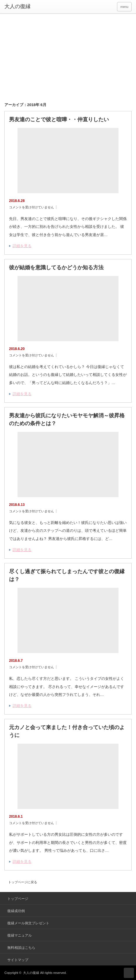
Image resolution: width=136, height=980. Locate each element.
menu (124, 7)
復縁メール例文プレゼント (28, 923)
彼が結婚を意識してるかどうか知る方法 (56, 268)
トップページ (18, 899)
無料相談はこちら (21, 948)
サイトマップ (18, 960)
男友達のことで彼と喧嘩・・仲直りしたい (59, 119)
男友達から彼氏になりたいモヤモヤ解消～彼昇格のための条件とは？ (67, 419)
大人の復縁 (31, 973)
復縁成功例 (16, 911)
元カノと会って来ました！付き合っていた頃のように (67, 731)
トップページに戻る (23, 882)
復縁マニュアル (20, 935)
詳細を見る (22, 246)
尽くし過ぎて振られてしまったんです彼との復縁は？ (67, 575)
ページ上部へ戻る (129, 973)
